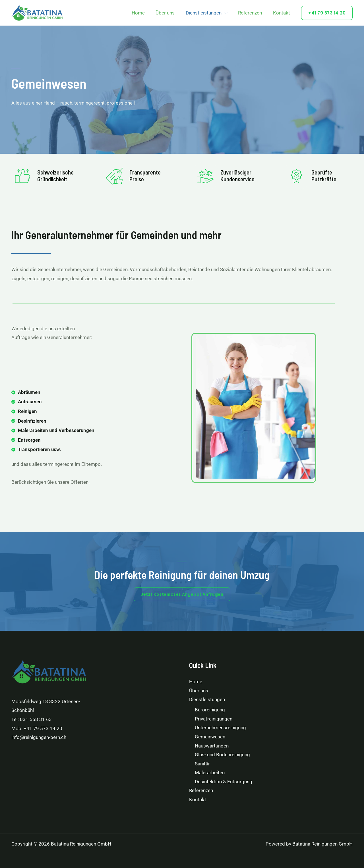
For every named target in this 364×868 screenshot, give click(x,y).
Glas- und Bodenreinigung (222, 755)
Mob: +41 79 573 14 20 (37, 728)
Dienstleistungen (207, 13)
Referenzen (252, 13)
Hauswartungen (212, 746)
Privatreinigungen (214, 719)
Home (144, 13)
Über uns (170, 13)
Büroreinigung (210, 710)
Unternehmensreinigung (220, 728)
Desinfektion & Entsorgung (224, 782)
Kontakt (282, 13)
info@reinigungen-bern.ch (39, 737)
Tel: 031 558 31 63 (32, 719)
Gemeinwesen (210, 737)
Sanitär (202, 764)
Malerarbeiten (210, 773)
